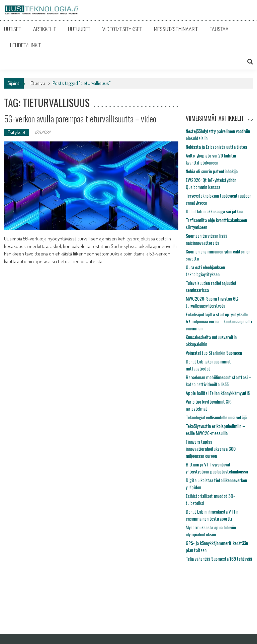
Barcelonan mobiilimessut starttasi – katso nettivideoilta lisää (219, 381)
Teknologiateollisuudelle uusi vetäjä (216, 417)
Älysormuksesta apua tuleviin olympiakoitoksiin (211, 531)
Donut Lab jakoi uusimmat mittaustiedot (208, 365)
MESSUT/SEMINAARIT (176, 29)
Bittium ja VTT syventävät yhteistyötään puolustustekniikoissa (217, 468)
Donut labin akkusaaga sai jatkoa (214, 211)
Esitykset (17, 132)
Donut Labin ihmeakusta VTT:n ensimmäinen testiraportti (212, 515)
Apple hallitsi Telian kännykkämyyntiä (218, 393)
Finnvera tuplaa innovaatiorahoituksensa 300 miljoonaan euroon (211, 449)
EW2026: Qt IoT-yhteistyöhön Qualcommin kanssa (211, 183)
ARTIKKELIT (45, 29)
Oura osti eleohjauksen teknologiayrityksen (205, 271)
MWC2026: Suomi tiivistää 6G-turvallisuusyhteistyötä (213, 302)
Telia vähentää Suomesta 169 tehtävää (219, 559)
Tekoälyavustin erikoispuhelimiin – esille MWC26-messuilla (216, 429)
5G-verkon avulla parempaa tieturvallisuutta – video (80, 119)
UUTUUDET (79, 29)
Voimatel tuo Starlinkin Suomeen (214, 353)
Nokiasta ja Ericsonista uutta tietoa (216, 147)
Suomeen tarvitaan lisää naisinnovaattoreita (206, 239)
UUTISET (13, 29)
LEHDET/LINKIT (25, 45)
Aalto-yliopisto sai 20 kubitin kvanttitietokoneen (211, 159)
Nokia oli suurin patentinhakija (212, 171)
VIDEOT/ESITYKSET (122, 29)
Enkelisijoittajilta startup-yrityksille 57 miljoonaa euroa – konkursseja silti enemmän (219, 321)
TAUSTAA (219, 29)
